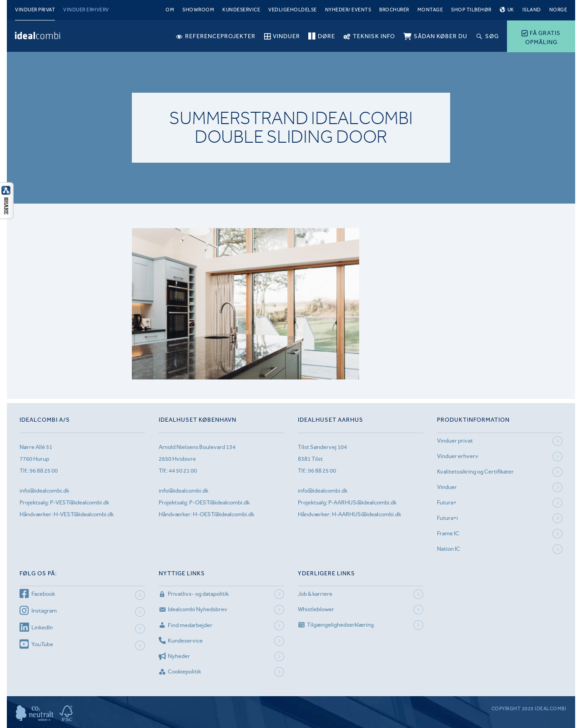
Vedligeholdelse (293, 10)
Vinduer (447, 487)
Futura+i (447, 518)
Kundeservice (241, 10)
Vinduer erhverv (86, 10)
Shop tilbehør (471, 10)
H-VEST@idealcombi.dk (84, 514)
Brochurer (394, 10)
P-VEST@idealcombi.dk (80, 502)
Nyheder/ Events (348, 10)
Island (532, 10)
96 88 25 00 (44, 471)
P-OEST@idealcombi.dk (219, 502)
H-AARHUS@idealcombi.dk (366, 514)
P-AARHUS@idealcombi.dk (362, 502)
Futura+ (447, 502)
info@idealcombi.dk (44, 491)
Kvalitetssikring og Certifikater (475, 471)
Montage (430, 10)
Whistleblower (316, 609)
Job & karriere (315, 594)
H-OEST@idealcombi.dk (223, 514)
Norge (558, 10)
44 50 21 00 (183, 471)
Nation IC (449, 549)
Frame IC (448, 533)
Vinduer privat (35, 10)
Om (170, 10)
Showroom (198, 10)
